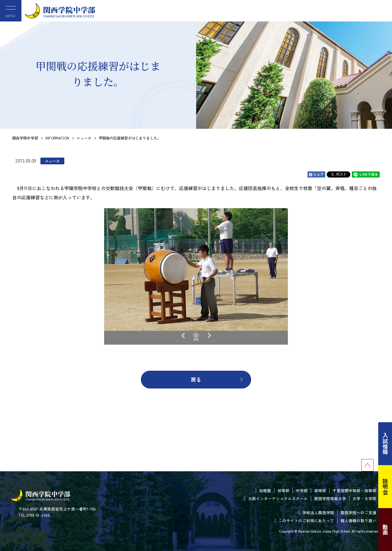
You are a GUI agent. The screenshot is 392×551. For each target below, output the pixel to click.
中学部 (302, 490)
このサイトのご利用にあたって (306, 520)
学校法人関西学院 (318, 513)
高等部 (320, 490)
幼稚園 (265, 490)
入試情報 (385, 444)
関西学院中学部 (25, 138)
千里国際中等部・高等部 (354, 490)
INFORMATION (57, 138)
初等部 (283, 490)
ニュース (84, 138)
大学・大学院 (364, 498)
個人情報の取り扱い (358, 520)
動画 (385, 530)
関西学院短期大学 (330, 498)
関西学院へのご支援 (358, 513)
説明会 (385, 487)
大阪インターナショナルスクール (278, 498)
